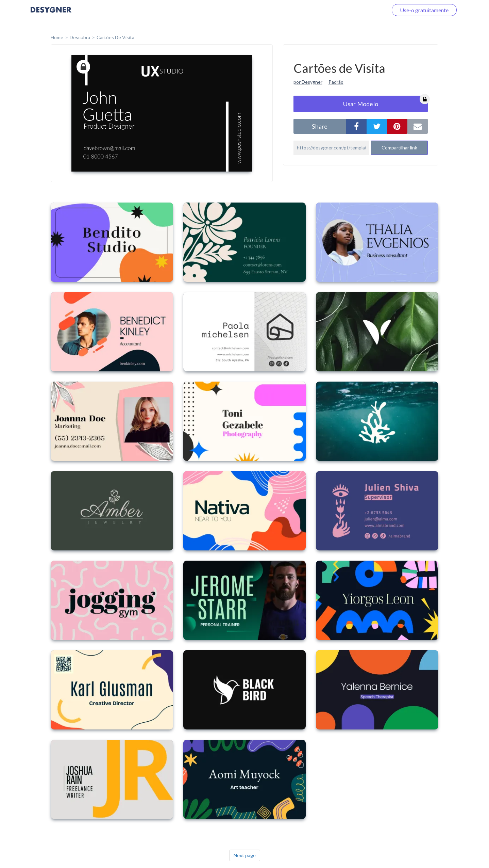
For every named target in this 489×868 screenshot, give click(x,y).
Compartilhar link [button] (399, 148)
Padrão (336, 82)
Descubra (80, 37)
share (320, 126)
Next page (245, 855)
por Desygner (308, 82)
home (57, 37)
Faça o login (366, 10)
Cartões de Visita (115, 37)
